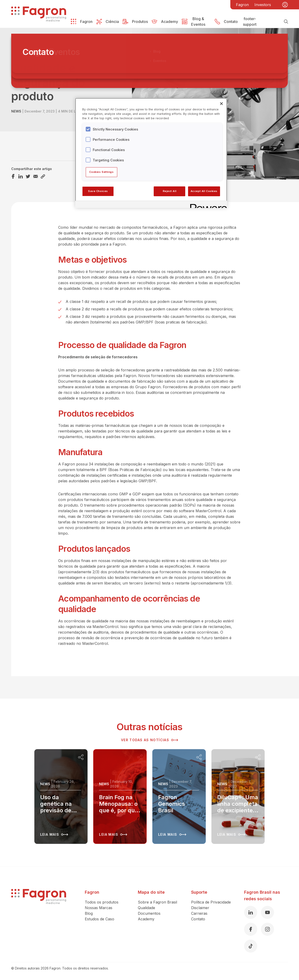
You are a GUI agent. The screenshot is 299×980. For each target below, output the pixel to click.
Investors (263, 5)
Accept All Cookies (204, 191)
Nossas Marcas (99, 908)
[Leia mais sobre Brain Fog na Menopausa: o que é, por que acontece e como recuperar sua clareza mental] (120, 797)
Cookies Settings (101, 172)
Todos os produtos (102, 902)
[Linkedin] (251, 912)
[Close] (221, 104)
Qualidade (146, 908)
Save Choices (98, 191)
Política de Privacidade (211, 902)
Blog (89, 913)
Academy (146, 919)
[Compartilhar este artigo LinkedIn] (21, 176)
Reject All (170, 191)
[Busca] (286, 22)
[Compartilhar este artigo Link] (43, 176)
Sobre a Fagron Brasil (157, 902)
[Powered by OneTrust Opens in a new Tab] (207, 205)
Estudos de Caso (100, 919)
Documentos (149, 913)
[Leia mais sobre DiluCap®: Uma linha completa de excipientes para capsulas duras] (238, 797)
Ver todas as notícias (149, 740)
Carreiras (199, 913)
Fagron (242, 5)
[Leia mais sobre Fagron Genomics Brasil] (179, 797)
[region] (151, 153)
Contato (198, 919)
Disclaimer (200, 908)
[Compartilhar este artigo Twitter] (28, 176)
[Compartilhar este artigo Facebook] (13, 176)
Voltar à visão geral (38, 54)
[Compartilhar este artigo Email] (36, 176)
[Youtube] (267, 912)
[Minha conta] (285, 5)
